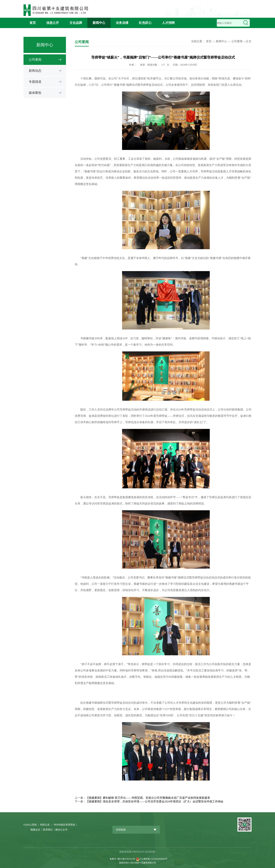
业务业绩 (122, 23)
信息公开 (53, 23)
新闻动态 (35, 71)
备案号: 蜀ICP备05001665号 (123, 859)
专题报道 (35, 82)
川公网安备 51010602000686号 (153, 859)
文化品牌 (76, 23)
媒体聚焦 (35, 93)
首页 (33, 23)
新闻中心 (99, 23)
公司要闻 (35, 60)
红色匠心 (145, 23)
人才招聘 (168, 23)
